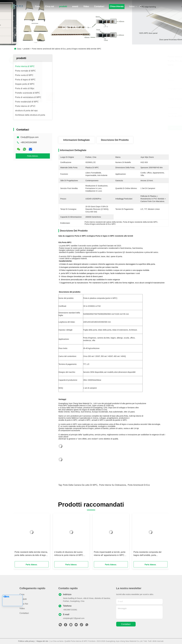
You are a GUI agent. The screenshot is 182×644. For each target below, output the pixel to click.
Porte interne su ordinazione (113, 485)
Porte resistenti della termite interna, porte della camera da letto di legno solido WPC (31, 554)
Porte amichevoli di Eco (139, 485)
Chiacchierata (117, 6)
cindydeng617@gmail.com (74, 618)
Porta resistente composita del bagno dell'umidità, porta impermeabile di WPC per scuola (149, 554)
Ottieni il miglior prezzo (129, 128)
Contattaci (99, 6)
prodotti (63, 6)
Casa (37, 6)
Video (86, 6)
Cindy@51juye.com (30, 137)
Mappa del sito (42, 641)
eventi (75, 6)
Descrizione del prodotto (115, 140)
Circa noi (49, 6)
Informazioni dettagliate (76, 140)
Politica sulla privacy (26, 641)
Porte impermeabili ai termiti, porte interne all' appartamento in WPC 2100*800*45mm (110, 554)
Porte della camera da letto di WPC (80, 485)
